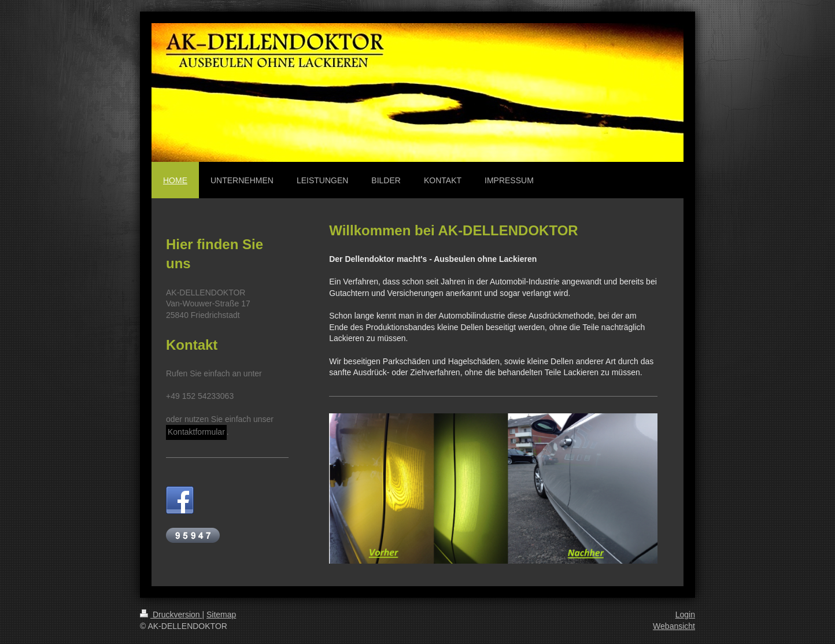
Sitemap (221, 615)
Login (685, 615)
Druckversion (171, 615)
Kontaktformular (196, 432)
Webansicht (674, 626)
